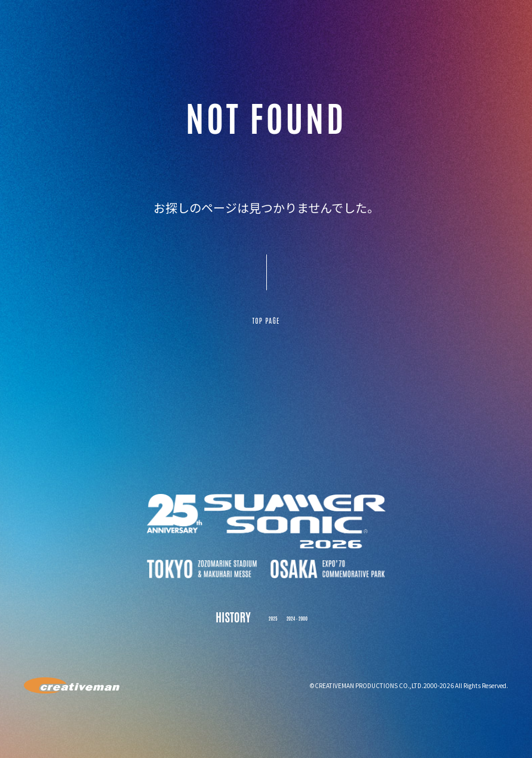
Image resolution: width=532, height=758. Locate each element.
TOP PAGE (266, 327)
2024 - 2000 (302, 629)
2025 (262, 629)
